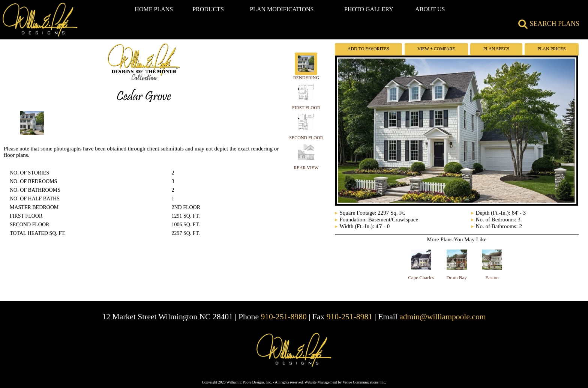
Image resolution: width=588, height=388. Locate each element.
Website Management (321, 382)
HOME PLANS (154, 9)
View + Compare (436, 49)
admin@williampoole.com (442, 317)
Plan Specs (496, 49)
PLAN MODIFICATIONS (282, 9)
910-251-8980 (283, 317)
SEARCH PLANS (549, 24)
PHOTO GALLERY (369, 9)
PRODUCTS (208, 9)
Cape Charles (421, 277)
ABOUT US (430, 9)
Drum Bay (457, 277)
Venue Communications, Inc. (364, 382)
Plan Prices (551, 49)
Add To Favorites (368, 49)
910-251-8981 (349, 317)
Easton (492, 277)
